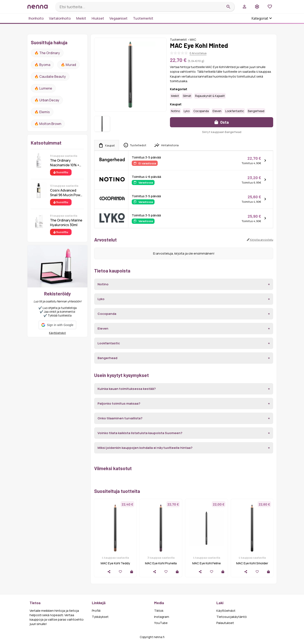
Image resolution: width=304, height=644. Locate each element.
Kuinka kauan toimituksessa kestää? (127, 389)
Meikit (81, 18)
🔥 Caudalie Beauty (50, 76)
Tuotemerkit (143, 18)
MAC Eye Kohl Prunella (161, 563)
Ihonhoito (36, 18)
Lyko (187, 111)
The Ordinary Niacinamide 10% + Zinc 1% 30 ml (65, 163)
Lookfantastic (235, 111)
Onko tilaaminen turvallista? (120, 418)
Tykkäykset (100, 617)
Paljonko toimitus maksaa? (119, 403)
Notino (175, 111)
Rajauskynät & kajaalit (210, 96)
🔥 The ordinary (47, 53)
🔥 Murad (68, 65)
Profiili (96, 611)
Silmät (187, 96)
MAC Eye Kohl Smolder (252, 563)
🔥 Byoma (42, 65)
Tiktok (159, 611)
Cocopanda (201, 111)
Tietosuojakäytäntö (232, 617)
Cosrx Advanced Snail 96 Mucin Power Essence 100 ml (67, 193)
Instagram (162, 617)
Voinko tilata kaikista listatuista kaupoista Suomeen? (140, 433)
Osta (222, 122)
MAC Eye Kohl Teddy (115, 563)
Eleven (217, 111)
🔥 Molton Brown (48, 124)
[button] (57, 325)
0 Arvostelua (198, 53)
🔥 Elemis (42, 112)
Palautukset (225, 623)
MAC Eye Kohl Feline (207, 563)
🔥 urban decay (47, 100)
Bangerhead (256, 111)
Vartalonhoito (60, 18)
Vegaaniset (118, 18)
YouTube (161, 623)
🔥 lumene (43, 88)
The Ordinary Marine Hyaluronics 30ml (66, 223)
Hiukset (98, 18)
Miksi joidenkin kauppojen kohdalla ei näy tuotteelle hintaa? (145, 448)
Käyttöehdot (57, 333)
